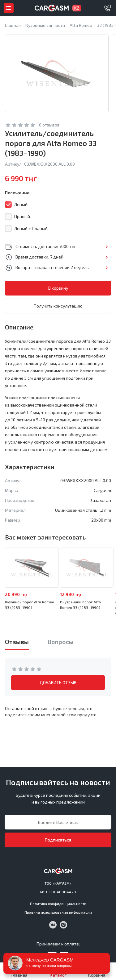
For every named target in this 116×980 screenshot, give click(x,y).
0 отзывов (49, 125)
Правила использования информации (58, 912)
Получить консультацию (58, 306)
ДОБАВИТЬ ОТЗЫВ (58, 682)
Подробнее (107, 247)
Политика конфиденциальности (58, 904)
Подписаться (58, 840)
